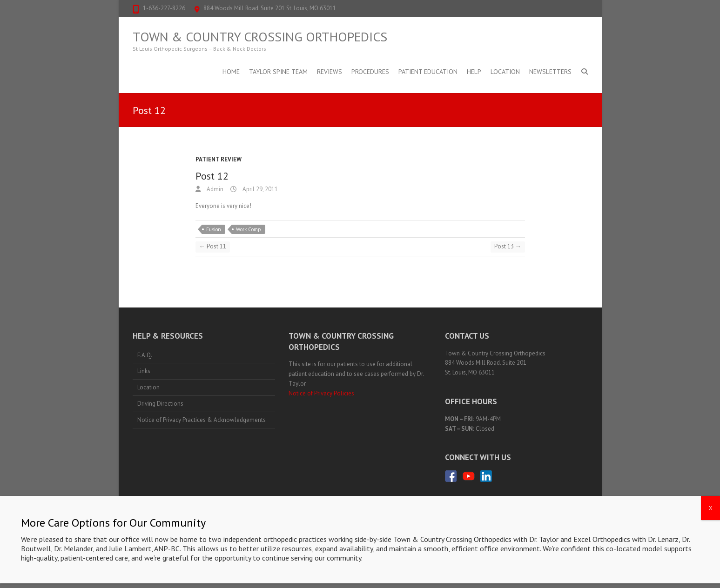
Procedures (370, 72)
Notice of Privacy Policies (321, 393)
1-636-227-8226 (164, 8)
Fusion (214, 229)
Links (144, 371)
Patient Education (428, 72)
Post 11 (213, 246)
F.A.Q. (145, 355)
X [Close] (710, 508)
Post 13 (508, 246)
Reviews (330, 72)
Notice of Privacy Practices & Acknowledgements (202, 420)
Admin (214, 189)
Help (474, 72)
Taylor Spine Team (278, 72)
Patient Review (219, 159)
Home (231, 72)
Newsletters (550, 72)
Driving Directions (160, 404)
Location (505, 72)
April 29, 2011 (259, 189)
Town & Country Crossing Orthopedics (260, 37)
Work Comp (249, 229)
